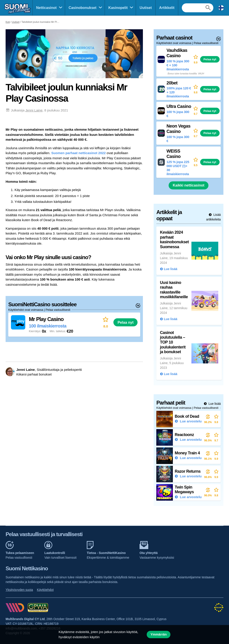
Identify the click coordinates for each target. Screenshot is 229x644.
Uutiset (146, 8)
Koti (8, 22)
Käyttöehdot (45, 590)
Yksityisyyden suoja (19, 590)
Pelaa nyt (126, 322)
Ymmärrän (159, 634)
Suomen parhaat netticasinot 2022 (78, 153)
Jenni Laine (34, 110)
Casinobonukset (83, 8)
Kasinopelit (118, 8)
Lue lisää (214, 404)
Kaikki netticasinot (188, 185)
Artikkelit (167, 8)
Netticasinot (47, 8)
